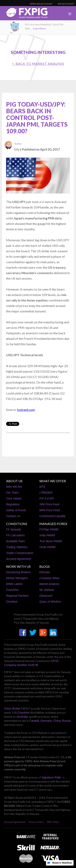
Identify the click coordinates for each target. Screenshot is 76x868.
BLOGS (44, 566)
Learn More (39, 28)
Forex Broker (12, 709)
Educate (44, 572)
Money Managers (17, 578)
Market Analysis (49, 584)
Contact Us (13, 516)
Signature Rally (51, 777)
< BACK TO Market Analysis (38, 64)
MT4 (42, 487)
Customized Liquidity (52, 516)
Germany (46, 721)
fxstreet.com (26, 410)
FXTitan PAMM (49, 529)
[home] (24, 14)
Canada (34, 721)
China (57, 721)
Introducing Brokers (18, 572)
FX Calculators (15, 535)
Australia (22, 717)
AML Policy (53, 822)
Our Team (12, 493)
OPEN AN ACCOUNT (41, 4)
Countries (24, 713)
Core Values (14, 498)
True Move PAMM (51, 541)
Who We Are (14, 487)
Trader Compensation (20, 553)
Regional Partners (17, 596)
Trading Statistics (17, 547)
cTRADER (46, 493)
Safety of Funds (16, 510)
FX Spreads (14, 529)
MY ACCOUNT (66, 4)
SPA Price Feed (49, 504)
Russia (66, 721)
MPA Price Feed (49, 510)
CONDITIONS (17, 524)
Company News (49, 578)
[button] (70, 14)
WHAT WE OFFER (53, 481)
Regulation (13, 504)
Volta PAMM (47, 535)
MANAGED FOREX (53, 524)
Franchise (12, 590)
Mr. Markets (47, 590)
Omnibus (12, 602)
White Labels (14, 584)
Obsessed (46, 596)
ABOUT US (14, 481)
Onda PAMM (47, 547)
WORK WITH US (18, 566)
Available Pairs (15, 541)
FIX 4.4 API (47, 498)
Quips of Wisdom (50, 602)
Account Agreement (18, 559)
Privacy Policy (36, 822)
